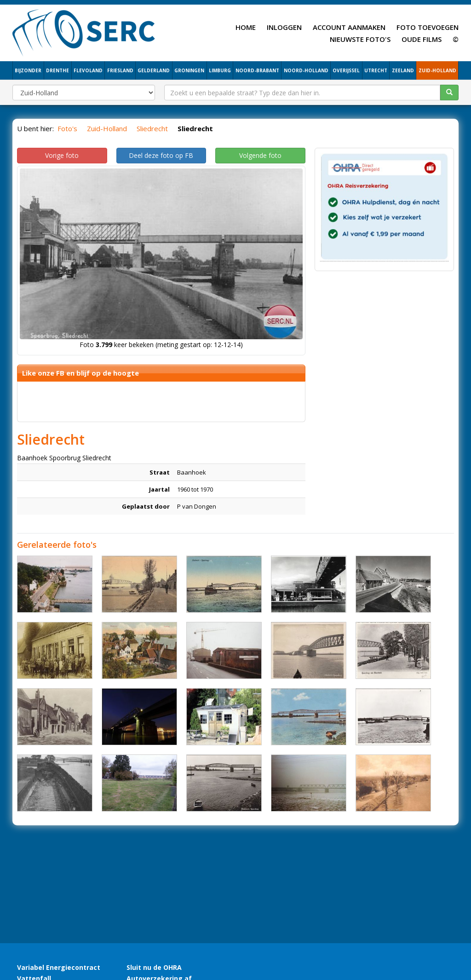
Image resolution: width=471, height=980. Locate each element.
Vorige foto (62, 155)
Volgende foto (260, 155)
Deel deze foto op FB (161, 155)
